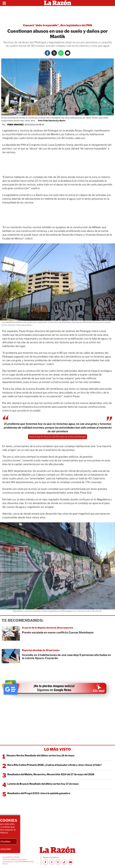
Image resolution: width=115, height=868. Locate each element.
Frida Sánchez (15, 125)
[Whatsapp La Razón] (61, 53)
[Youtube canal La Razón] (71, 862)
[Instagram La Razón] (58, 862)
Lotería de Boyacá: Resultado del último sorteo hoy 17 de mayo (43, 784)
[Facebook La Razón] (47, 53)
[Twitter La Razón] (54, 53)
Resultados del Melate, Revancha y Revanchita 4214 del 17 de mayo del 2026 (51, 774)
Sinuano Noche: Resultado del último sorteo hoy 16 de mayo (40, 756)
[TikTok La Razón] (64, 862)
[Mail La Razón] (68, 53)
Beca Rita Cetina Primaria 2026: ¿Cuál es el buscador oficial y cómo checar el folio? (55, 765)
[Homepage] (58, 3)
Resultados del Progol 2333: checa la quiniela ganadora (39, 793)
